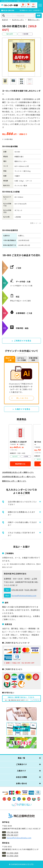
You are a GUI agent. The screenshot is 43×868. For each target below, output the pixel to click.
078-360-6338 (17, 590)
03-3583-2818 (12, 856)
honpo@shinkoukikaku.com (24, 595)
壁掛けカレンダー (34, 20)
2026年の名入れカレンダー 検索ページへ (18, 472)
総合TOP (5, 20)
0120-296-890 (10, 10)
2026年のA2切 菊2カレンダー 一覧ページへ (19, 477)
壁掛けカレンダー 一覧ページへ (14, 481)
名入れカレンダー (18, 20)
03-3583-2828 (12, 853)
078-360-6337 (12, 835)
